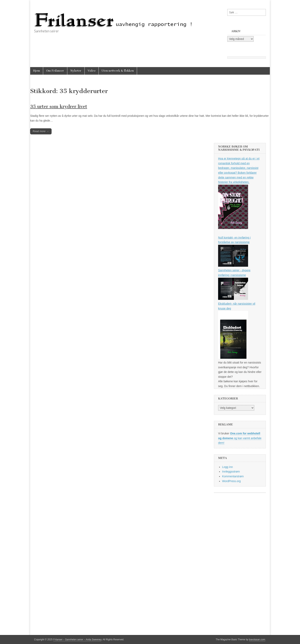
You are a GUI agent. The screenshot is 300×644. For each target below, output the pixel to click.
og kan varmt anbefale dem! (240, 438)
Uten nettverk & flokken (118, 71)
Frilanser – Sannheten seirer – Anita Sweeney (77, 640)
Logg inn (227, 467)
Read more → (41, 131)
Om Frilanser (55, 71)
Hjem (37, 71)
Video (92, 71)
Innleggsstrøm (231, 472)
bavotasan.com (257, 640)
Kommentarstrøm (233, 476)
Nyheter (76, 71)
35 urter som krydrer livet (59, 107)
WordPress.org (231, 481)
